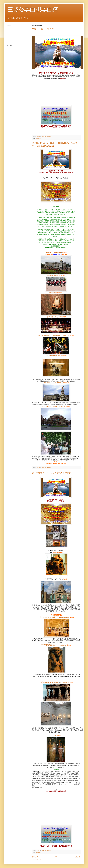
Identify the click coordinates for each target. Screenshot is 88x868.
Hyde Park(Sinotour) (54, 406)
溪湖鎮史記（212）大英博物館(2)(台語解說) (52, 473)
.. (52, 317)
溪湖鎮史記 (39, 138)
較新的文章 (35, 857)
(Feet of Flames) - (52, 335)
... (49, 645)
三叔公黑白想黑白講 (33, 10)
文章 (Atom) (38, 860)
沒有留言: (49, 136)
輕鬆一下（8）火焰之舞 (43, 29)
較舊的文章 (77, 857)
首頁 (56, 857)
